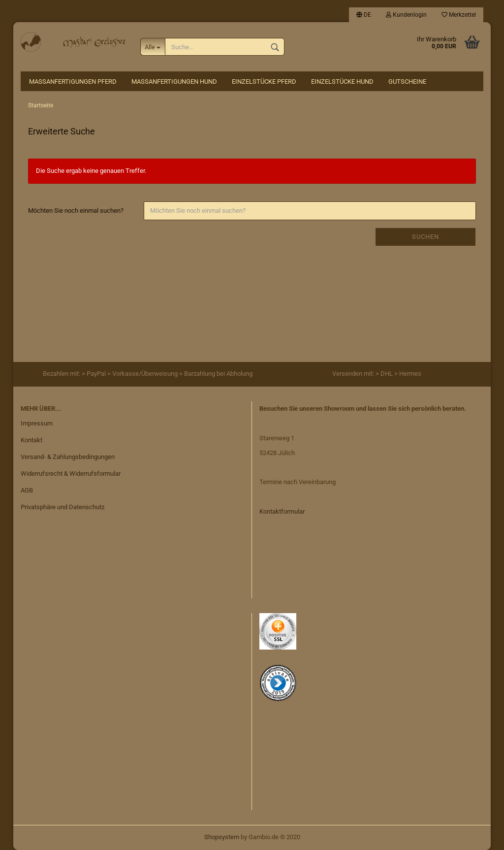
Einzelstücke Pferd (264, 82)
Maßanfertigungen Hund (174, 82)
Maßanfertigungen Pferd (73, 82)
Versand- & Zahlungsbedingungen (68, 457)
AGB (27, 490)
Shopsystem (222, 837)
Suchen (425, 237)
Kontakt (31, 440)
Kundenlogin (406, 15)
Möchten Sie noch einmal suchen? (76, 211)
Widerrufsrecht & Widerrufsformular (71, 474)
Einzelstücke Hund (342, 82)
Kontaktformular (282, 511)
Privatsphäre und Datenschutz (63, 507)
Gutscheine (407, 82)
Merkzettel (459, 15)
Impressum (37, 423)
